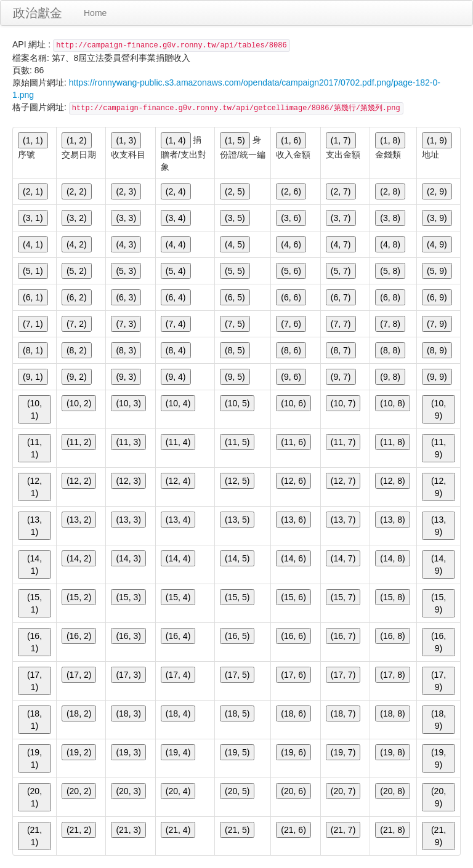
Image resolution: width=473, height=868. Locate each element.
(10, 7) (343, 403)
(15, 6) (293, 597)
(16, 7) (343, 636)
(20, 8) (392, 791)
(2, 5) (235, 191)
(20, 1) (34, 797)
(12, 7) (343, 481)
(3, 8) (390, 218)
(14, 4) (178, 558)
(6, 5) (235, 297)
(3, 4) (176, 218)
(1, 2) (77, 140)
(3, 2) (77, 218)
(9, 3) (126, 377)
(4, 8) (390, 244)
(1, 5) (235, 140)
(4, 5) (235, 244)
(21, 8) (392, 830)
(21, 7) (343, 830)
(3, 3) (126, 218)
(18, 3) (128, 713)
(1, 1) (33, 140)
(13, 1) (34, 526)
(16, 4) (178, 636)
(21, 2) (79, 830)
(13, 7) (343, 520)
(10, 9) (439, 409)
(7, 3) (126, 324)
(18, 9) (439, 720)
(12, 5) (237, 481)
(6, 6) (291, 297)
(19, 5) (237, 752)
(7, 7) (341, 324)
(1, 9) (437, 140)
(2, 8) (390, 191)
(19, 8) (392, 752)
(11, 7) (343, 442)
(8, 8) (390, 350)
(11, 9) (439, 448)
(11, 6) (293, 442)
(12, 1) (34, 487)
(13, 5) (237, 520)
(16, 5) (237, 636)
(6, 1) (33, 297)
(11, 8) (392, 442)
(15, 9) (439, 603)
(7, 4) (176, 324)
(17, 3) (128, 675)
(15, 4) (178, 597)
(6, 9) (437, 297)
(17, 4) (178, 675)
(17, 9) (439, 681)
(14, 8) (392, 558)
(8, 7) (341, 350)
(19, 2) (79, 752)
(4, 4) (176, 244)
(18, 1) (34, 720)
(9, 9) (437, 377)
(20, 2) (79, 791)
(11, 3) (128, 442)
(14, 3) (128, 558)
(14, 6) (293, 558)
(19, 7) (343, 752)
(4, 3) (126, 244)
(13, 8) (392, 520)
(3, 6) (291, 218)
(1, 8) (390, 140)
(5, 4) (176, 271)
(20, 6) (293, 791)
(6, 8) (390, 297)
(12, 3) (128, 481)
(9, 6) (291, 377)
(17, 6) (293, 675)
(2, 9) (437, 191)
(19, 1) (34, 758)
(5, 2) (77, 271)
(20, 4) (178, 791)
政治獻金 (38, 13)
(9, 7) (341, 377)
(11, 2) (79, 442)
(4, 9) (437, 244)
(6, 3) (126, 297)
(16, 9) (439, 642)
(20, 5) (237, 791)
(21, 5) (237, 830)
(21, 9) (439, 836)
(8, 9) (437, 350)
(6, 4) (176, 297)
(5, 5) (235, 271)
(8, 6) (291, 350)
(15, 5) (237, 597)
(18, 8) (392, 713)
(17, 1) (34, 681)
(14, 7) (343, 558)
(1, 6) (291, 140)
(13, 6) (293, 520)
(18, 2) (79, 713)
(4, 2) (77, 244)
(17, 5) (237, 675)
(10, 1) (34, 409)
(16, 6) (293, 636)
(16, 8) (392, 636)
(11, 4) (178, 442)
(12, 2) (79, 481)
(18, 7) (343, 713)
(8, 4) (176, 350)
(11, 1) (34, 448)
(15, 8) (392, 597)
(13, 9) (439, 526)
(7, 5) (235, 324)
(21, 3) (128, 830)
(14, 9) (439, 565)
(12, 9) (439, 487)
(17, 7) (343, 675)
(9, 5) (235, 377)
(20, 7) (343, 791)
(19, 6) (293, 752)
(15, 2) (79, 597)
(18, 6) (293, 713)
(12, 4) (178, 481)
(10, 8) (392, 403)
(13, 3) (128, 520)
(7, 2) (77, 324)
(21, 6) (293, 830)
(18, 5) (237, 713)
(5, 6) (291, 271)
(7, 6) (291, 324)
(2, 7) (341, 191)
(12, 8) (392, 481)
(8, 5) (235, 350)
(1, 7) (341, 140)
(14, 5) (237, 558)
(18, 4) (178, 713)
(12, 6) (293, 481)
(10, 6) (293, 403)
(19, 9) (439, 758)
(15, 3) (128, 597)
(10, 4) (178, 403)
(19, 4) (178, 752)
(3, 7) (341, 218)
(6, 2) (77, 297)
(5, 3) (126, 271)
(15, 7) (343, 597)
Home (95, 13)
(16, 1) (34, 642)
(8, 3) (126, 350)
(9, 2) (77, 377)
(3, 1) (33, 218)
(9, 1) (33, 377)
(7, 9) (437, 324)
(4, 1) (33, 244)
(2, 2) (77, 191)
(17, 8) (392, 675)
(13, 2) (79, 520)
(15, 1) (34, 603)
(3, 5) (235, 218)
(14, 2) (79, 558)
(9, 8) (390, 377)
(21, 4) (178, 830)
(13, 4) (178, 520)
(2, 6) (291, 191)
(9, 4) (176, 377)
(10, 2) (79, 403)
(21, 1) (34, 836)
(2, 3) (126, 191)
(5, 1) (33, 271)
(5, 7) (341, 271)
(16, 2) (79, 636)
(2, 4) (176, 191)
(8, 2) (77, 350)
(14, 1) (34, 565)
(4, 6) (291, 244)
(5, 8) (390, 271)
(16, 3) (128, 636)
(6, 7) (341, 297)
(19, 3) (128, 752)
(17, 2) (79, 675)
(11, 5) (237, 442)
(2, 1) (33, 191)
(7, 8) (390, 324)
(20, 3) (128, 791)
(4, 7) (341, 244)
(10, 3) (128, 403)
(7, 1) (33, 324)
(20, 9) (439, 797)
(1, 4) (176, 140)
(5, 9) (437, 271)
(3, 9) (437, 218)
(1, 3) (126, 140)
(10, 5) (237, 403)
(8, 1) (33, 350)
